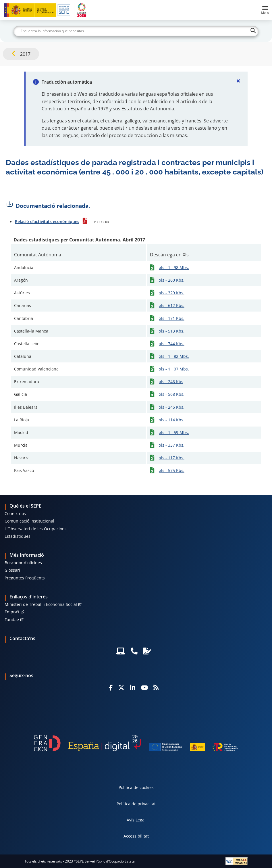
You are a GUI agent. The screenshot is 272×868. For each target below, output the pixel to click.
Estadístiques (18, 536)
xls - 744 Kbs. (172, 344)
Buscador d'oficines (23, 563)
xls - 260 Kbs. (172, 280)
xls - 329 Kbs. (172, 293)
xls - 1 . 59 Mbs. (174, 432)
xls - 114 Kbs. (172, 420)
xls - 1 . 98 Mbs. (174, 267)
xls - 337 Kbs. (172, 445)
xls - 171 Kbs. (172, 318)
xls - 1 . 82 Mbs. (174, 356)
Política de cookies (136, 787)
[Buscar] (136, 31)
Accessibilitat (136, 836)
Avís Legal (136, 820)
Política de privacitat (136, 804)
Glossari (12, 570)
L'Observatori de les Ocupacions (36, 529)
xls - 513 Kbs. (172, 331)
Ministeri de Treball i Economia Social (41, 604)
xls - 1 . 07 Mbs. (174, 369)
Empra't (12, 612)
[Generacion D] (136, 743)
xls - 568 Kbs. (172, 394)
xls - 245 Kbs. (172, 407)
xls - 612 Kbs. (172, 305)
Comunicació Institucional (29, 521)
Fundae (12, 620)
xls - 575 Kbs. (172, 470)
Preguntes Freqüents (25, 578)
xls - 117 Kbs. (172, 458)
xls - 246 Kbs (171, 382)
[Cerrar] (238, 81)
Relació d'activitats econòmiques (47, 221)
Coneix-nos (15, 513)
